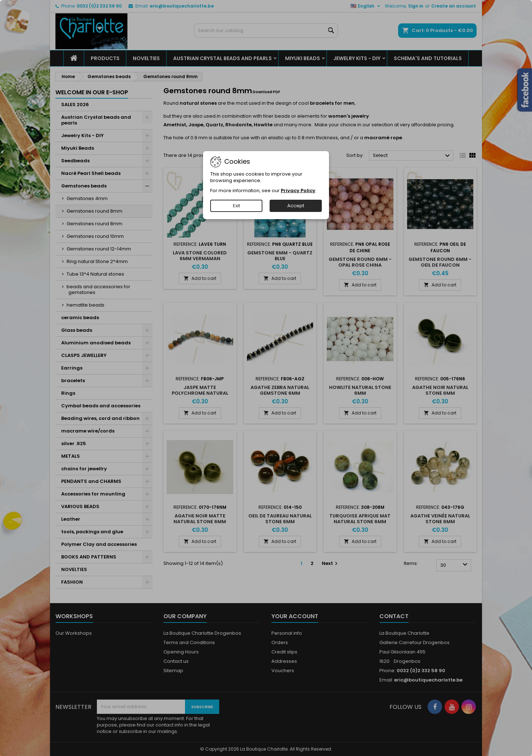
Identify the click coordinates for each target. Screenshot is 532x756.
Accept (296, 206)
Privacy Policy (298, 191)
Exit (236, 206)
